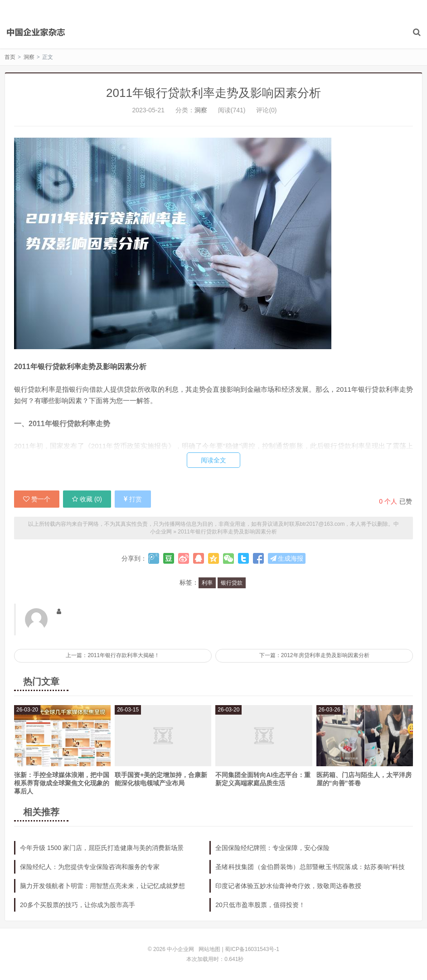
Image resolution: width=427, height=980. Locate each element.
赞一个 (37, 499)
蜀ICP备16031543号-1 (252, 949)
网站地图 (209, 949)
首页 (10, 57)
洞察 (29, 57)
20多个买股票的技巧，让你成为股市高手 (78, 905)
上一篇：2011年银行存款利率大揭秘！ (113, 655)
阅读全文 (213, 460)
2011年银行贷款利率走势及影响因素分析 (213, 93)
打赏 (133, 499)
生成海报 (287, 558)
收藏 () (87, 499)
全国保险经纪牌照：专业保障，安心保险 (272, 848)
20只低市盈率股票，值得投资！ (260, 905)
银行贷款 (232, 583)
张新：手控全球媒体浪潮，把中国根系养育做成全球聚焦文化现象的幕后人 (62, 783)
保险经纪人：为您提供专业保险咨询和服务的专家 (90, 867)
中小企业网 (36, 32)
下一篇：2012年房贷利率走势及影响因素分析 (314, 655)
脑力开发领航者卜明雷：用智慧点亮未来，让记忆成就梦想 (102, 886)
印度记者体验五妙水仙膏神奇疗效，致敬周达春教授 (288, 886)
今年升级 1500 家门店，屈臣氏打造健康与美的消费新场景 (102, 848)
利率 (207, 583)
